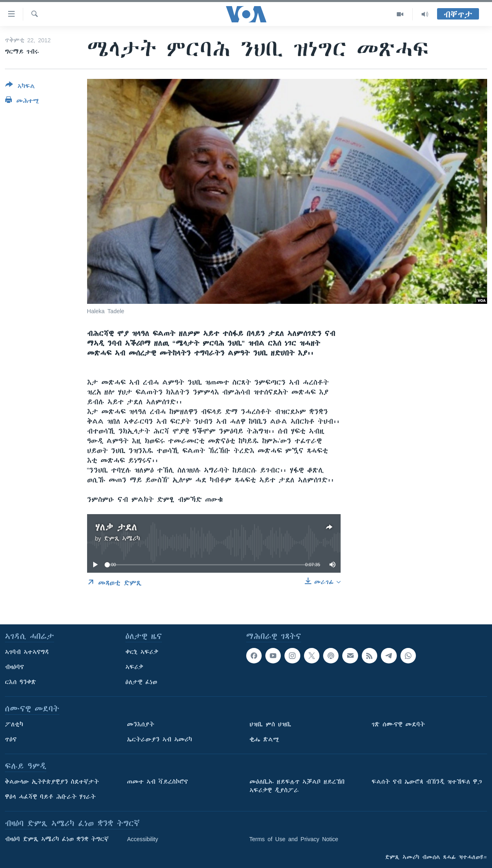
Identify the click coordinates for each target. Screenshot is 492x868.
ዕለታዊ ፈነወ (141, 682)
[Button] (20, 87)
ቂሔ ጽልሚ (264, 739)
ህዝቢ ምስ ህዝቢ (270, 724)
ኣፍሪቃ (134, 667)
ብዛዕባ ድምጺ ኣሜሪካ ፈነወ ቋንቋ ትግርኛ (57, 839)
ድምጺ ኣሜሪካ (122, 539)
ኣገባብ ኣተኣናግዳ (27, 652)
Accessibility (142, 839)
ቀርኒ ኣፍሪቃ (142, 652)
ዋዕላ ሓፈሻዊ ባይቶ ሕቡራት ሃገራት (50, 797)
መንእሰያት (141, 724)
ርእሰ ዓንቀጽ (21, 682)
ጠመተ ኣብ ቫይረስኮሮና (157, 782)
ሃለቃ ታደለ (116, 527)
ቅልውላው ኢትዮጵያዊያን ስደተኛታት (52, 782)
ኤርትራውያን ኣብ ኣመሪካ (160, 739)
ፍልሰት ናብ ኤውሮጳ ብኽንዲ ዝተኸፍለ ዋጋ (427, 782)
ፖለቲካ (14, 724)
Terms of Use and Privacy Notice (294, 839)
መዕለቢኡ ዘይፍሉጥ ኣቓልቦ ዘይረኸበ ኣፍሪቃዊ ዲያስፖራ (297, 786)
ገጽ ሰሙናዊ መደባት (398, 724)
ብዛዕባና (14, 667)
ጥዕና (11, 739)
